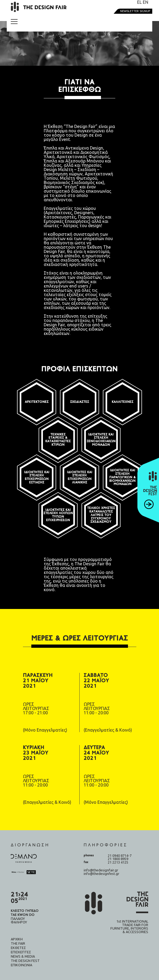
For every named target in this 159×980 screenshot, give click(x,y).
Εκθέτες (18, 948)
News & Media (23, 956)
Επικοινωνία (21, 965)
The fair (18, 943)
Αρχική (17, 939)
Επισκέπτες (21, 952)
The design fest (25, 961)
